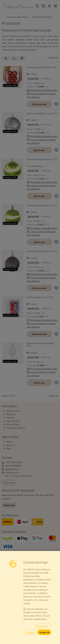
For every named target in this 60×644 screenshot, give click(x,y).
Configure (30, 632)
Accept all (44, 632)
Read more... (43, 626)
